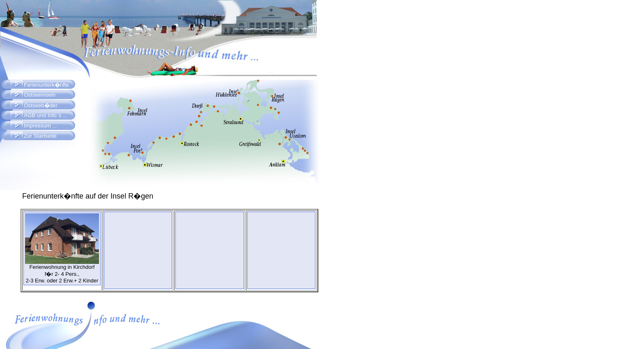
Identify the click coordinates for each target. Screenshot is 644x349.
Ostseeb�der (41, 105)
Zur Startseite (40, 136)
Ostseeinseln (40, 95)
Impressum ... (40, 126)
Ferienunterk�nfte (46, 85)
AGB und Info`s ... (46, 115)
